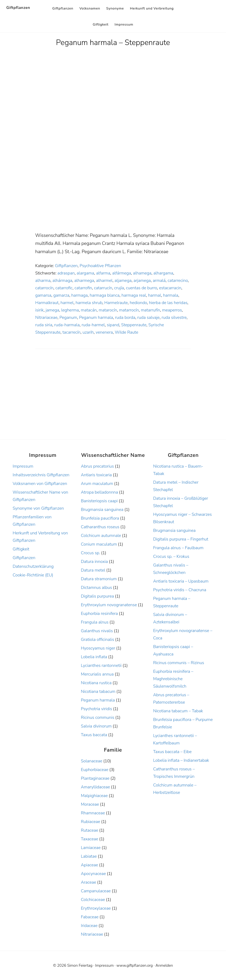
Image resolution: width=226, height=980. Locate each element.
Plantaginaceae (95, 778)
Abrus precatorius (97, 466)
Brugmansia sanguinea (102, 510)
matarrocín (129, 310)
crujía (119, 288)
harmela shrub (89, 303)
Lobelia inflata (94, 657)
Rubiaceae (90, 822)
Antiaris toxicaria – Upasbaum (181, 581)
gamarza (61, 295)
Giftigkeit (21, 549)
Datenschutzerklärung (33, 566)
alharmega (84, 280)
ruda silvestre (174, 317)
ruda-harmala (67, 325)
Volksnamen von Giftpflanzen (40, 484)
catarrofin (83, 288)
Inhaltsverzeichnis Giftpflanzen (41, 475)
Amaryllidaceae (95, 787)
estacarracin (170, 288)
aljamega (123, 280)
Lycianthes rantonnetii (101, 665)
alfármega (122, 273)
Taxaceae (89, 839)
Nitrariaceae (46, 317)
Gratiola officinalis (97, 639)
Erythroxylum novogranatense (109, 605)
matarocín (108, 310)
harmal (155, 295)
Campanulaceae (96, 891)
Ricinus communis (97, 717)
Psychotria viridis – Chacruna (180, 590)
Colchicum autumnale (101, 536)
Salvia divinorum (96, 726)
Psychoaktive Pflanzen (100, 266)
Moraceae (90, 804)
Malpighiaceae (94, 796)
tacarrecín (72, 332)
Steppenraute (134, 325)
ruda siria (44, 325)
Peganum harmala (96, 317)
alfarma (103, 273)
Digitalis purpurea (97, 596)
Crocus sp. (90, 553)
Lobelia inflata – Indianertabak (181, 760)
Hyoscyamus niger (98, 648)
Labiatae (89, 856)
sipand (113, 325)
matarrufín (150, 310)
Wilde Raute (127, 332)
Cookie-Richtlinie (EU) (33, 575)
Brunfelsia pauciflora (100, 518)
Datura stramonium (99, 579)
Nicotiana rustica (96, 683)
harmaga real (134, 295)
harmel (67, 303)
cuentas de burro (141, 288)
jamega (52, 310)
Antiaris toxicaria (96, 475)
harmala (171, 295)
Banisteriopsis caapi (99, 501)
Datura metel (93, 570)
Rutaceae (89, 830)
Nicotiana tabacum (98, 691)
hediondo (138, 303)
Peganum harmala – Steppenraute (113, 43)
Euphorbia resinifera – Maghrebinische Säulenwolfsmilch (173, 679)
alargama (85, 273)
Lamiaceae (91, 848)
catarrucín (103, 288)
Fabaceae (90, 917)
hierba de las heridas (168, 303)
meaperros (172, 310)
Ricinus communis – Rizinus (179, 663)
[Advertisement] (113, 200)
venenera (104, 332)
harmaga (80, 295)
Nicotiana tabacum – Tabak (178, 711)
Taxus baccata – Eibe (172, 752)
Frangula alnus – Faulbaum (178, 548)
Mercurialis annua (97, 674)
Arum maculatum (97, 484)
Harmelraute (116, 303)
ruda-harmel (93, 325)
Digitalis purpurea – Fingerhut (181, 539)
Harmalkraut (47, 303)
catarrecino (178, 280)
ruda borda (125, 317)
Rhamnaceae (93, 813)
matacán (89, 310)
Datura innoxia (94, 562)
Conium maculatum (99, 544)
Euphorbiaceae (95, 770)
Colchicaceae (93, 900)
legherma (70, 310)
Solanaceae (91, 761)
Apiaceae (89, 865)
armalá (159, 280)
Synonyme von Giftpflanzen (38, 508)
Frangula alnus (95, 622)
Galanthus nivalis (97, 631)
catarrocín (44, 288)
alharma (43, 280)
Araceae (88, 882)
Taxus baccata (94, 735)
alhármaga (62, 280)
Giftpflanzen (18, 8)
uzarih (88, 332)
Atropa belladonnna (99, 492)
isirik (39, 310)
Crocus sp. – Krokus (171, 556)
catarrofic (64, 288)
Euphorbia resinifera (99, 614)
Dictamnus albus (96, 588)
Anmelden (164, 965)
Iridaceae (89, 926)
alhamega (142, 273)
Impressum (23, 466)
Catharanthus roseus (100, 527)
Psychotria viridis (96, 709)
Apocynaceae (93, 874)
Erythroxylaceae (96, 908)
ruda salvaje (149, 317)
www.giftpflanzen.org (135, 965)
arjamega (142, 280)
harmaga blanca (105, 295)
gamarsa (43, 295)
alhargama (163, 273)
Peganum (68, 317)
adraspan (66, 273)
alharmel (104, 280)
